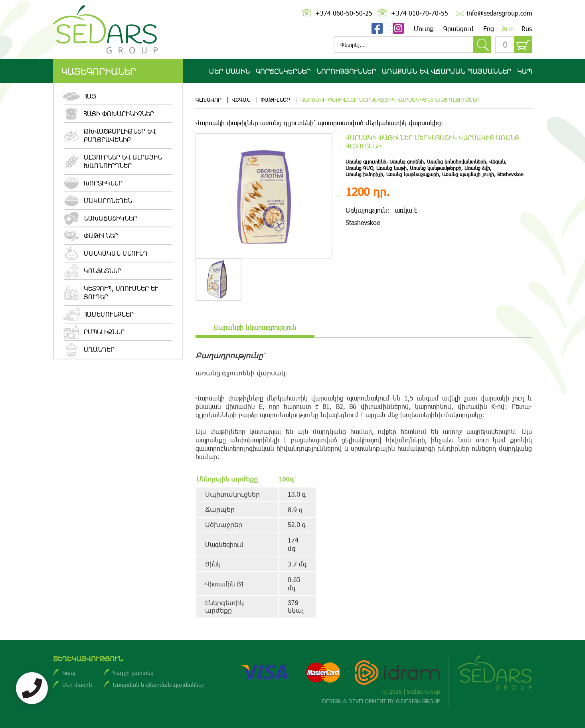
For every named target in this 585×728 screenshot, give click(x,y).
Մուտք (424, 29)
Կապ (525, 71)
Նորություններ (346, 71)
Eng (489, 29)
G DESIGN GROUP (418, 701)
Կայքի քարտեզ (133, 673)
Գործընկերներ (283, 71)
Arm (508, 29)
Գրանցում (459, 29)
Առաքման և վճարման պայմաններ (159, 685)
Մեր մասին (229, 71)
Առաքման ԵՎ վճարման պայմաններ (447, 71)
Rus (527, 29)
